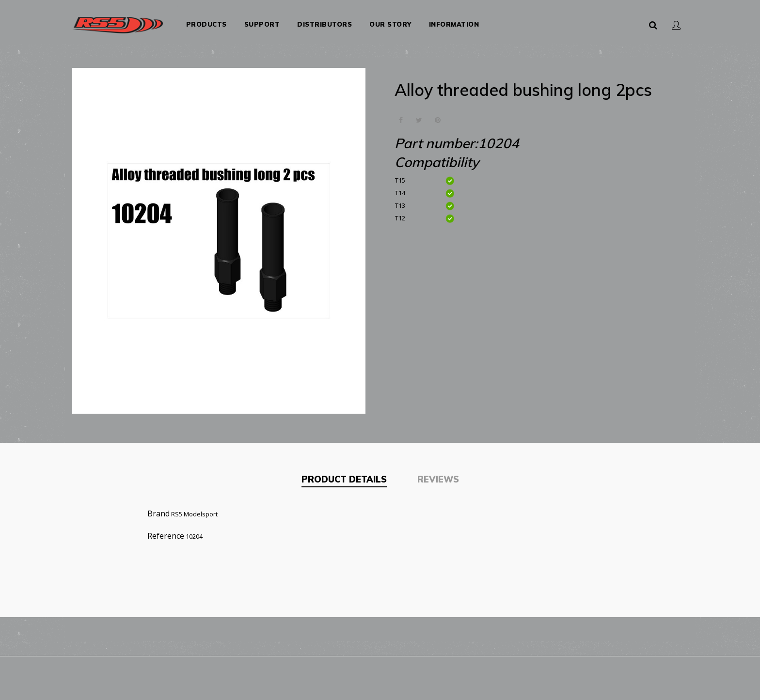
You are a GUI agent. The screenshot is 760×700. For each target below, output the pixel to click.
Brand (158, 508)
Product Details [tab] (344, 474)
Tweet (419, 116)
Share (401, 116)
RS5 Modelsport (194, 509)
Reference (166, 530)
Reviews (438, 474)
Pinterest (437, 116)
